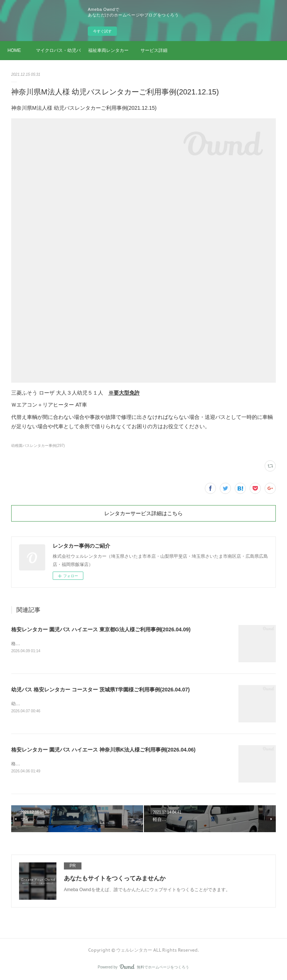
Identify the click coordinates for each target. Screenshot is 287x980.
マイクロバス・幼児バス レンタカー (58, 50)
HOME (14, 50)
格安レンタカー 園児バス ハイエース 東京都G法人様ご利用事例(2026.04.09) (101, 629)
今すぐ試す (102, 31)
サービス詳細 (154, 50)
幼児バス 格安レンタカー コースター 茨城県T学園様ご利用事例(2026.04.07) (101, 690)
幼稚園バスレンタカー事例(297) (38, 446)
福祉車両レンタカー (108, 50)
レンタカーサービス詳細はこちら (143, 513)
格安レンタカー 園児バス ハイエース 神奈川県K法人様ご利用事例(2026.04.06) (103, 750)
